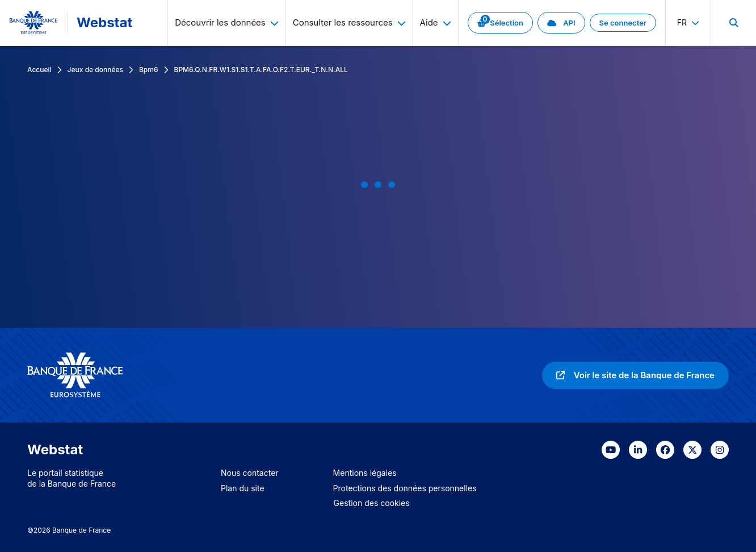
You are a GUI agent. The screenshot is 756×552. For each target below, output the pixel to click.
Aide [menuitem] (436, 22)
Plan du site (243, 488)
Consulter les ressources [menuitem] (349, 22)
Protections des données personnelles (405, 488)
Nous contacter (250, 473)
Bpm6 (149, 70)
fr (688, 22)
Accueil (39, 70)
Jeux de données (95, 70)
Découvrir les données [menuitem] (227, 22)
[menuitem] (733, 23)
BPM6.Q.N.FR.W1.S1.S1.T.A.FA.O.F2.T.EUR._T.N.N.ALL (261, 70)
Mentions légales (365, 473)
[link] (500, 23)
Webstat (104, 22)
